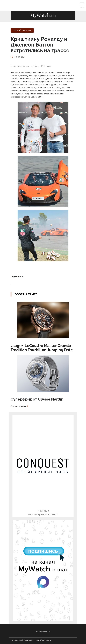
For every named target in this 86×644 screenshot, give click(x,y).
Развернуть (43, 631)
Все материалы (18, 406)
